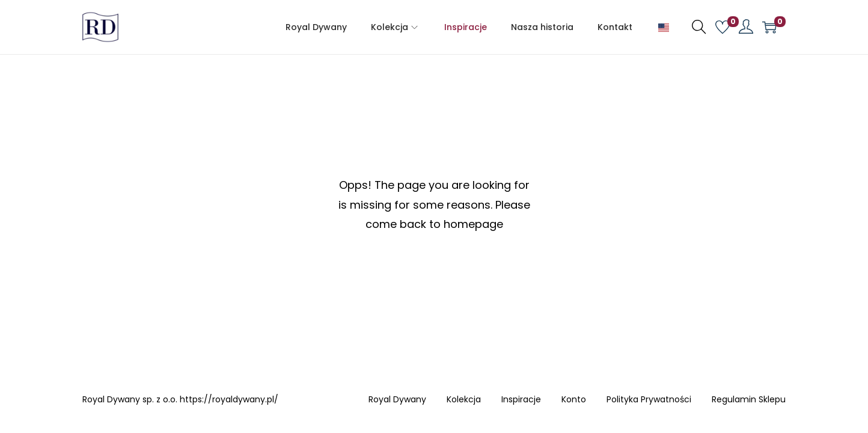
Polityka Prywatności (649, 400)
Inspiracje (521, 400)
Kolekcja (464, 400)
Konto (574, 400)
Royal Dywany (397, 400)
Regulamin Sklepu (749, 400)
